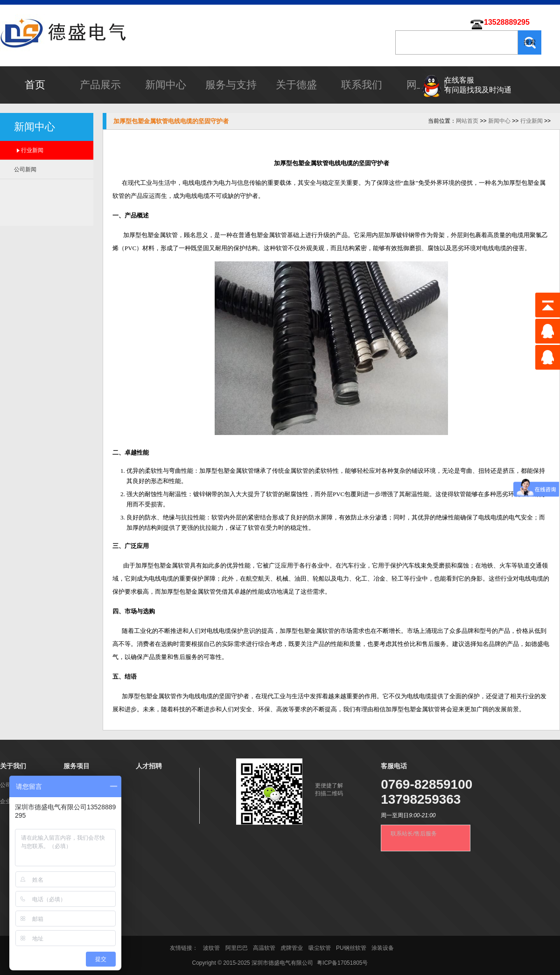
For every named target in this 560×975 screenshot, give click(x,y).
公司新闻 (25, 169)
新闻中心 (166, 85)
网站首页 (467, 121)
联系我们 (362, 85)
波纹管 (211, 948)
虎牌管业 (292, 948)
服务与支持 (231, 85)
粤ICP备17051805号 (342, 963)
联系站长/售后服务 (414, 834)
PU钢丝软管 (351, 948)
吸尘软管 (320, 948)
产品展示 (100, 85)
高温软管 (264, 948)
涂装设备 (383, 948)
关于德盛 (296, 85)
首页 (35, 85)
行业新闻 (32, 150)
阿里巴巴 (237, 948)
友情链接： (185, 948)
